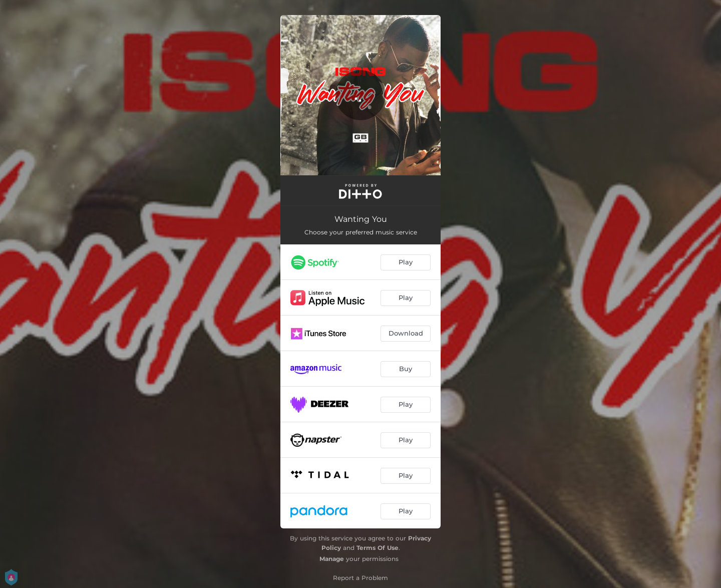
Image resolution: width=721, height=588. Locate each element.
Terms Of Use (378, 548)
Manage (332, 559)
